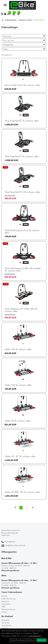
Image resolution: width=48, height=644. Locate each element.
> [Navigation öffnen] (4, 5)
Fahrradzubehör (11, 20)
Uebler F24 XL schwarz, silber (18, 349)
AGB (3, 607)
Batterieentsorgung (8, 609)
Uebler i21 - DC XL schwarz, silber (20, 457)
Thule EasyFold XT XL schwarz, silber (22, 121)
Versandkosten (7, 626)
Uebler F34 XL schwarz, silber (18, 385)
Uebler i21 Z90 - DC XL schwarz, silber (22, 492)
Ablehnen (31, 640)
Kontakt (4, 596)
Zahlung (5, 628)
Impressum (5, 601)
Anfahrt (4, 612)
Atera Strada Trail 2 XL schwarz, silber (22, 85)
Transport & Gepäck (25, 20)
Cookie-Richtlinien (35, 636)
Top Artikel (5, 623)
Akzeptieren (42, 640)
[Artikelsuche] (2, 14)
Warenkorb (5, 620)
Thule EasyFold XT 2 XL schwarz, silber (23, 192)
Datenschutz (6, 604)
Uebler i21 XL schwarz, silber (18, 421)
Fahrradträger (39, 20)
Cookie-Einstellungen (18, 640)
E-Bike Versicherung (8, 599)
